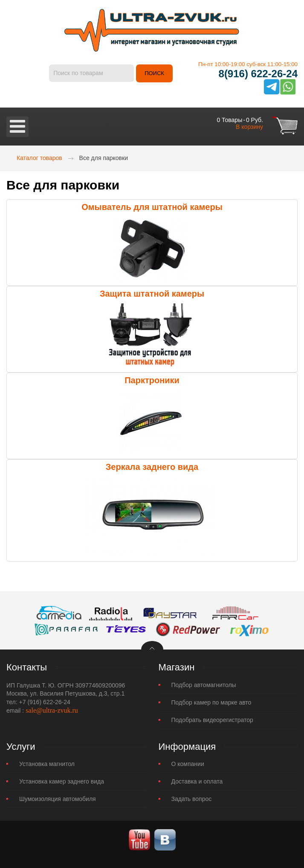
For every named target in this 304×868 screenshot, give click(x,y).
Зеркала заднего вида (152, 467)
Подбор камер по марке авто (211, 702)
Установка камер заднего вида (62, 781)
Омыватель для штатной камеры (152, 207)
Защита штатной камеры (152, 294)
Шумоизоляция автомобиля (58, 799)
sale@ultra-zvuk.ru (52, 710)
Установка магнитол (47, 764)
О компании (188, 764)
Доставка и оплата (197, 781)
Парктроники (152, 380)
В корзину (249, 127)
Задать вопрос (192, 799)
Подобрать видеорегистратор (212, 720)
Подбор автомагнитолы (204, 685)
